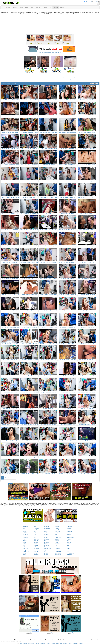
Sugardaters (71, 79)
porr (56, 545)
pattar (68, 548)
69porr (35, 550)
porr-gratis (25, 527)
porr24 (46, 541)
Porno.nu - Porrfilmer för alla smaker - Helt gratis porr (50, 53)
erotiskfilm (58, 539)
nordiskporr (25, 534)
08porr (46, 552)
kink (68, 541)
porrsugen (58, 527)
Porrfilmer (64, 79)
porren (35, 544)
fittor (24, 528)
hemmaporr (37, 555)
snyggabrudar (26, 552)
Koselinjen (37, 77)
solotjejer (47, 527)
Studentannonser (30, 79)
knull (24, 539)
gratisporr (36, 533)
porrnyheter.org (24, 643)
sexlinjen (46, 530)
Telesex (29, 77)
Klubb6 (83, 77)
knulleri (24, 536)
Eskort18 (86, 77)
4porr (35, 531)
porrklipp (36, 542)
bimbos (25, 542)
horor (35, 525)
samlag (25, 555)
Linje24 (11, 77)
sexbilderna (47, 528)
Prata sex (33, 77)
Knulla (67, 79)
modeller (57, 528)
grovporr (36, 545)
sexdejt (69, 547)
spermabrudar (70, 538)
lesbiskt (57, 534)
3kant (24, 525)
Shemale (96, 2)
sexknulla (47, 539)
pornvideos (58, 547)
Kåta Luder (14, 79)
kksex (46, 547)
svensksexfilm (70, 553)
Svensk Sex (59, 79)
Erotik (45, 79)
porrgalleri (58, 530)
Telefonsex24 (42, 77)
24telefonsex (70, 527)
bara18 (69, 552)
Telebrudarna (19, 77)
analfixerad (69, 544)
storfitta (46, 525)
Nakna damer (77, 79)
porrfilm (25, 530)
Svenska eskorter (68, 77)
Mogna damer (83, 79)
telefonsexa (70, 542)
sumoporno (25, 550)
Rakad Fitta (54, 79)
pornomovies (58, 555)
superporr (47, 534)
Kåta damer (89, 79)
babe (24, 545)
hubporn (57, 542)
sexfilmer (57, 525)
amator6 (69, 525)
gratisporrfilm (48, 548)
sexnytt (69, 533)
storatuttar (69, 550)
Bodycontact (91, 77)
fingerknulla (58, 538)
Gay (91, 2)
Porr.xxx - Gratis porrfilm (50, 54)
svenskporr (25, 548)
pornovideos (58, 550)
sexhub (46, 555)
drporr (46, 550)
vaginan (36, 536)
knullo (24, 547)
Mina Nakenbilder (54, 77)
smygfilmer (36, 528)
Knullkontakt (41, 79)
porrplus (46, 553)
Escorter (36, 79)
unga (35, 538)
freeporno (69, 539)
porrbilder (58, 544)
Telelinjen (14, 77)
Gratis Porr (49, 79)
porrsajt (57, 541)
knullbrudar (25, 538)
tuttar (68, 530)
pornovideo (58, 552)
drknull (35, 530)
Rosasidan (79, 77)
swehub (69, 528)
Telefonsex (25, 77)
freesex (25, 553)
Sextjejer (74, 77)
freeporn (25, 541)
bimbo (24, 544)
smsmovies (47, 536)
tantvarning (70, 555)
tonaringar (69, 531)
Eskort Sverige (61, 77)
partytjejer (25, 533)
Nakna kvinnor (23, 79)
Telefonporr (48, 77)
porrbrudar (47, 533)
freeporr (36, 553)
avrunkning (36, 548)
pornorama (58, 553)
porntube (57, 548)
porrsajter (47, 542)
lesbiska (46, 544)
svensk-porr (37, 539)
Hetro (86, 2)
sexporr (46, 538)
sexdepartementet (60, 533)
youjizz (68, 545)
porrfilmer (69, 534)
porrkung (36, 541)
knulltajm (47, 545)
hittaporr (69, 536)
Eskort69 (18, 79)
